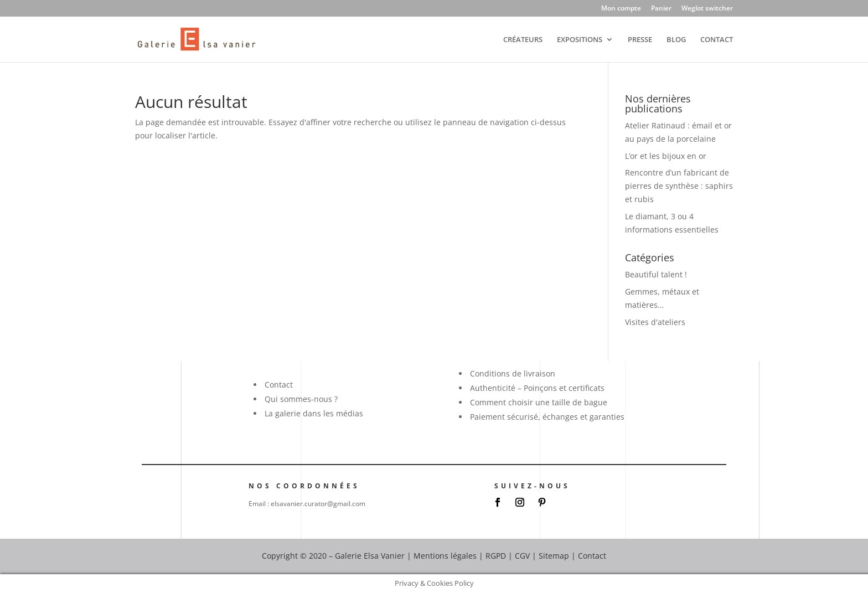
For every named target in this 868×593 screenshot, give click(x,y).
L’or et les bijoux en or (666, 156)
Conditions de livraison (513, 373)
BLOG (676, 40)
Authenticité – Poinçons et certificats (537, 388)
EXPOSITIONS (580, 40)
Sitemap (554, 556)
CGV (522, 556)
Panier (661, 9)
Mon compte (621, 9)
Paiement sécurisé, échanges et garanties (547, 417)
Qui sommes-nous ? (301, 399)
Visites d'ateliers (655, 322)
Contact (279, 385)
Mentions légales (445, 556)
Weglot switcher (707, 9)
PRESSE (640, 40)
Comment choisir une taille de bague (539, 402)
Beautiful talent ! (656, 274)
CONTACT (717, 40)
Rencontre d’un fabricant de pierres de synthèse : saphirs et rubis (679, 186)
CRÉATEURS (523, 40)
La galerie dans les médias (314, 413)
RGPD (496, 556)
